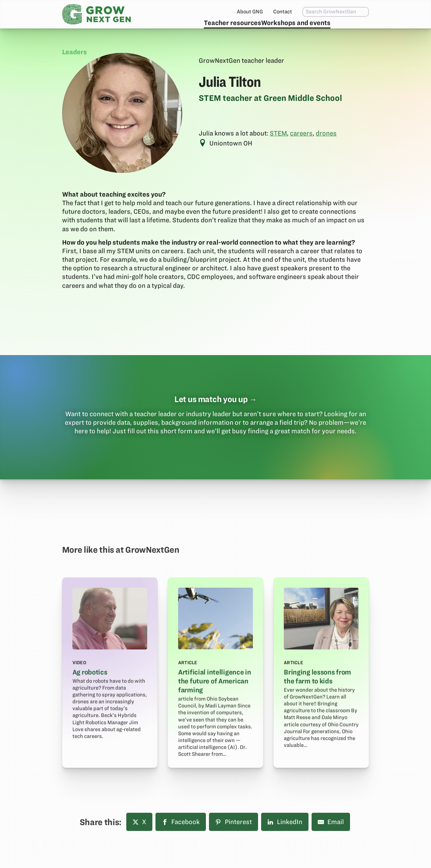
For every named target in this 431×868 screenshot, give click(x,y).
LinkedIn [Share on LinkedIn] (285, 838)
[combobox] (321, 12)
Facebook (181, 838)
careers (301, 149)
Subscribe (347, 29)
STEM (278, 149)
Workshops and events (280, 29)
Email (331, 838)
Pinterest (234, 838)
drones (326, 149)
